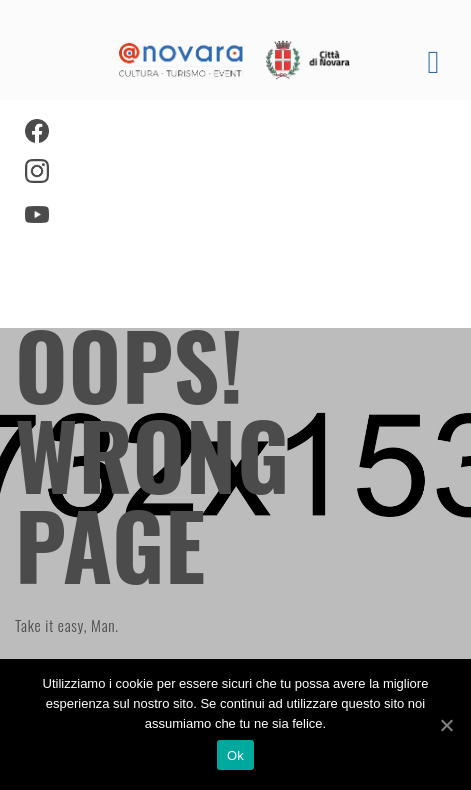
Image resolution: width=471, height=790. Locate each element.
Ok (235, 755)
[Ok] (446, 725)
